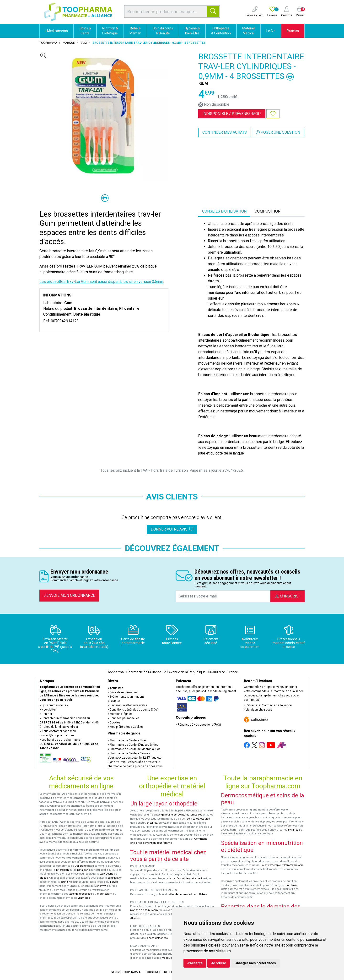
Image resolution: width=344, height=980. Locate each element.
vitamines (84, 898)
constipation (115, 878)
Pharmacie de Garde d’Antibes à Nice (133, 745)
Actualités (116, 688)
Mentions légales (120, 714)
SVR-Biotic (294, 830)
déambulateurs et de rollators (188, 894)
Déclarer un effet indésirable (127, 705)
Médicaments (56, 31)
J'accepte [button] (195, 963)
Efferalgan (62, 870)
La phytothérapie (271, 865)
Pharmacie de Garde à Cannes (129, 753)
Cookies (114, 723)
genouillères (169, 815)
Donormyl (100, 886)
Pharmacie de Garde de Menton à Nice (134, 749)
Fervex (114, 882)
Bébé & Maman (135, 31)
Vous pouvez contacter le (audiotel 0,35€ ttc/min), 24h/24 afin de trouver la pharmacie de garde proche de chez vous (135, 762)
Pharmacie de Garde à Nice (127, 740)
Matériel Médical (248, 31)
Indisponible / (232, 114)
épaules (205, 819)
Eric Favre (292, 885)
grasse (44, 878)
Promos (293, 31)
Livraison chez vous (258, 710)
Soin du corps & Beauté (163, 31)
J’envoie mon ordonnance (69, 595)
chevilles (152, 823)
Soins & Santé (85, 31)
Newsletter (48, 710)
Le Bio (271, 31)
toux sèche (107, 874)
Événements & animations (126, 697)
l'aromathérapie (294, 865)
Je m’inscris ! (288, 596)
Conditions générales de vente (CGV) (133, 710)
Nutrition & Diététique (110, 31)
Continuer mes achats (225, 132)
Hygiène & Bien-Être (192, 31)
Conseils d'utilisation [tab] (224, 211)
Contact (46, 714)
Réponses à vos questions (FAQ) (198, 725)
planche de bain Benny (144, 910)
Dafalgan (83, 870)
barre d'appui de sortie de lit (186, 879)
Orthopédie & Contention (221, 31)
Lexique (114, 701)
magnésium (105, 894)
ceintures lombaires (190, 815)
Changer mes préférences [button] (255, 963)
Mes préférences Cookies (126, 727)
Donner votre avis (172, 529)
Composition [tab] (268, 211)
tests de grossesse (80, 894)
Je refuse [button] (219, 963)
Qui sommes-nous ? (54, 705)
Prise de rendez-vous (123, 692)
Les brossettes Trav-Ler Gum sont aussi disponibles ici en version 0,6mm (101, 282)
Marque (69, 43)
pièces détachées (157, 938)
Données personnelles (124, 718)
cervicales (193, 819)
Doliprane (81, 866)
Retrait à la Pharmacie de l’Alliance (268, 705)
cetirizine (66, 882)
